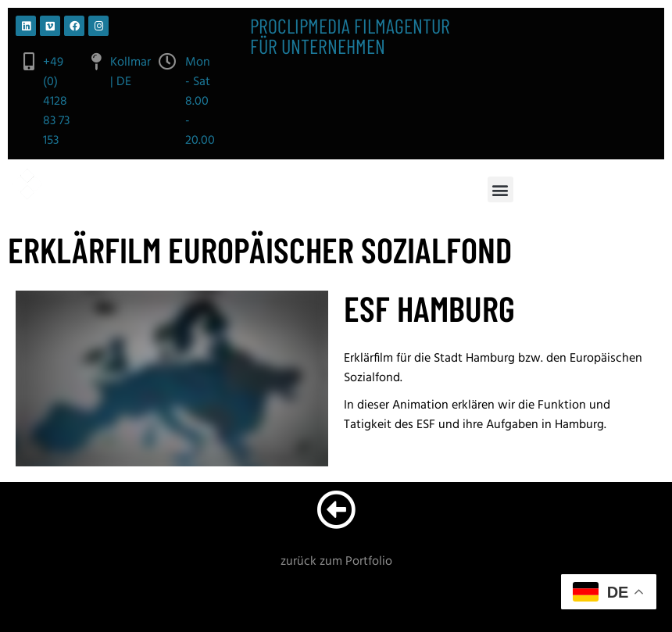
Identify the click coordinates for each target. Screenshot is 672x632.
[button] (500, 189)
